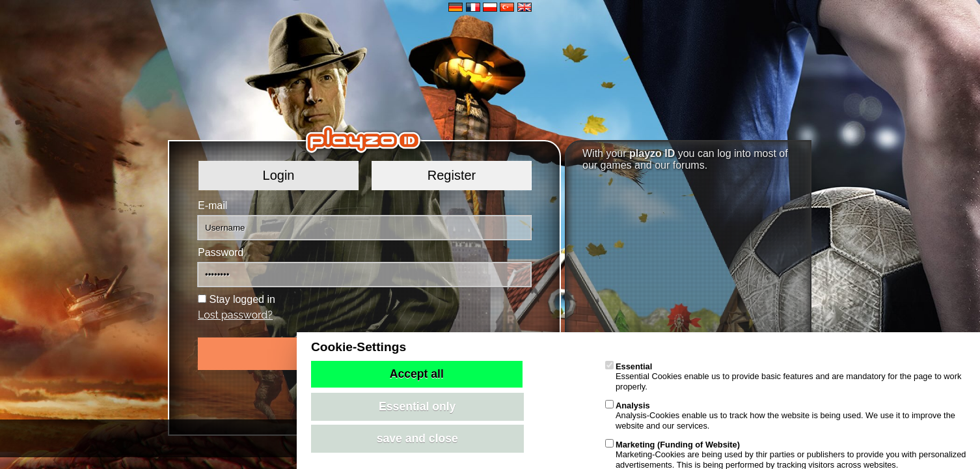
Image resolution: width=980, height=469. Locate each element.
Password (221, 252)
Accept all (417, 374)
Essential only (417, 406)
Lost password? (235, 315)
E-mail (212, 206)
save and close (417, 438)
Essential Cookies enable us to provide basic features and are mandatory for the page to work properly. (783, 377)
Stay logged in (242, 299)
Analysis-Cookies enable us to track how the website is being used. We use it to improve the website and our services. (780, 416)
